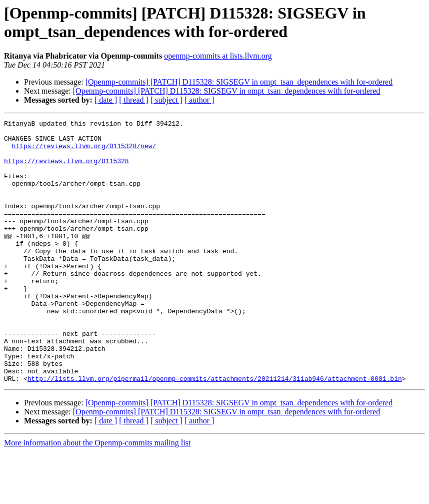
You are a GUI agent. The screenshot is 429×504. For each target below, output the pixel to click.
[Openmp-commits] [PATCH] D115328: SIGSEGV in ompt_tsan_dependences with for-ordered (239, 82)
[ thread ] (134, 100)
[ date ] (106, 100)
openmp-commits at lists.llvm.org (218, 56)
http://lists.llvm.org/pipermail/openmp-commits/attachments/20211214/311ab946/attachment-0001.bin (215, 431)
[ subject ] (166, 100)
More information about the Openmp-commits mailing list (97, 495)
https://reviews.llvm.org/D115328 (66, 170)
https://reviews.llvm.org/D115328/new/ (84, 152)
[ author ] (199, 100)
